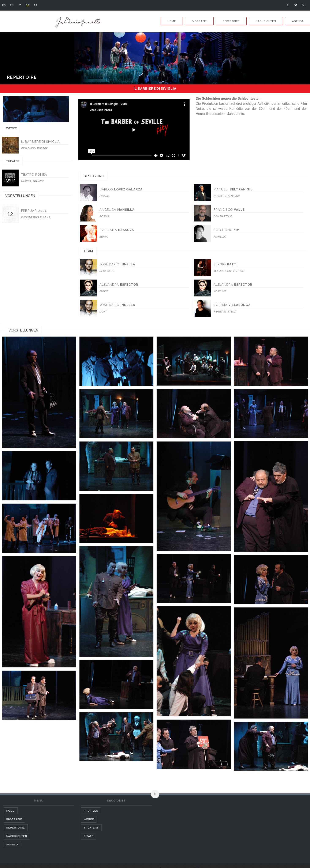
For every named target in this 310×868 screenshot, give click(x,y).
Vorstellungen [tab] (23, 330)
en (13, 5)
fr (40, 5)
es (4, 5)
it (22, 5)
